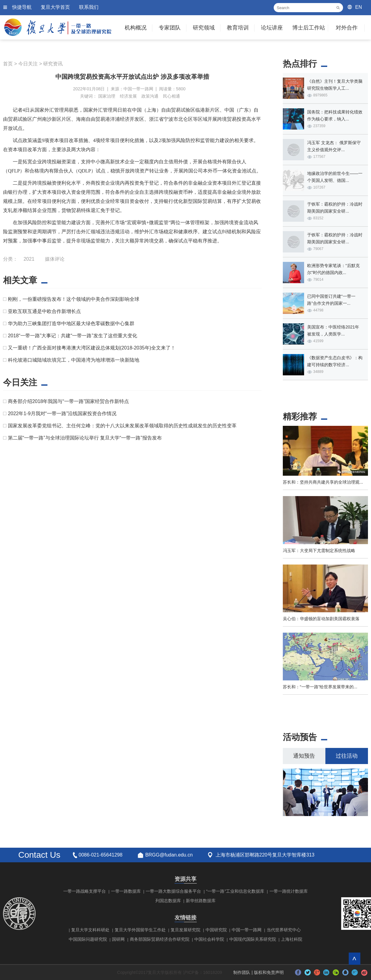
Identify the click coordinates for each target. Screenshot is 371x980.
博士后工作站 (309, 28)
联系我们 (89, 7)
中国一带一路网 (247, 930)
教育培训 (238, 28)
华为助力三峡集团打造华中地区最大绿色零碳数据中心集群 (71, 323)
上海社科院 (292, 939)
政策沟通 (150, 96)
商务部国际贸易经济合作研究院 (160, 939)
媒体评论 (55, 259)
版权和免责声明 (269, 972)
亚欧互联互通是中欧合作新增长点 (44, 311)
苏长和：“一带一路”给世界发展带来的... (320, 687)
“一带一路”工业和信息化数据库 (235, 891)
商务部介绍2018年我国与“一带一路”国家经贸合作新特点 (68, 401)
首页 (8, 64)
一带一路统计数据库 (289, 891)
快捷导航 (22, 7)
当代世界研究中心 (284, 930)
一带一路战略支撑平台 (85, 891)
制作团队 (242, 972)
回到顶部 (354, 959)
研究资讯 (53, 64)
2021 (29, 259)
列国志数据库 (168, 901)
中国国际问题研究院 (88, 939)
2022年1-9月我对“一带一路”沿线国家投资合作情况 (62, 414)
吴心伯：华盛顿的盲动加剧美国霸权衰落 (321, 619)
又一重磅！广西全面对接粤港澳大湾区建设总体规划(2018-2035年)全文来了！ (92, 348)
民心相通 (172, 96)
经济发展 (128, 96)
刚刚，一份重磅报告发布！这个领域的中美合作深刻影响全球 (74, 299)
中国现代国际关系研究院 (253, 939)
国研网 (118, 939)
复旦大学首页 (55, 7)
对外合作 (347, 28)
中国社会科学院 (209, 939)
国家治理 (107, 96)
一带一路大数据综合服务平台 (173, 891)
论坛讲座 (272, 28)
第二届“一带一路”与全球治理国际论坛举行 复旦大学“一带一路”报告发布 (85, 438)
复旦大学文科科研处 (90, 930)
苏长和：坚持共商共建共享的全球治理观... (323, 482)
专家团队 (170, 28)
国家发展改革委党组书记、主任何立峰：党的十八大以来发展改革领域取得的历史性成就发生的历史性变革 (122, 426)
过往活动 (347, 756)
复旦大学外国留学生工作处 (140, 930)
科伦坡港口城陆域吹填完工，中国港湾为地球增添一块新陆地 (74, 360)
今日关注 (28, 64)
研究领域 (204, 28)
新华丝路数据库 (201, 901)
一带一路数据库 (126, 891)
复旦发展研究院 (185, 930)
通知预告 (304, 756)
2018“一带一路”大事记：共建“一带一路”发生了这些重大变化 (73, 336)
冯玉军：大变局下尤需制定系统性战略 (319, 551)
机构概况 (136, 28)
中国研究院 (216, 930)
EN (359, 7)
